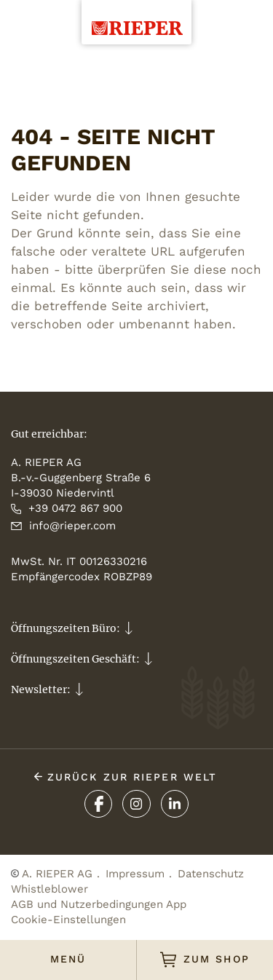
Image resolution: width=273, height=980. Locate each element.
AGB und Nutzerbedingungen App (99, 904)
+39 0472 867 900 (67, 508)
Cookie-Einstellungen (68, 920)
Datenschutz (211, 874)
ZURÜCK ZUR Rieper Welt (126, 777)
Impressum (135, 874)
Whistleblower (50, 889)
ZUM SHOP (205, 960)
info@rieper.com (63, 526)
